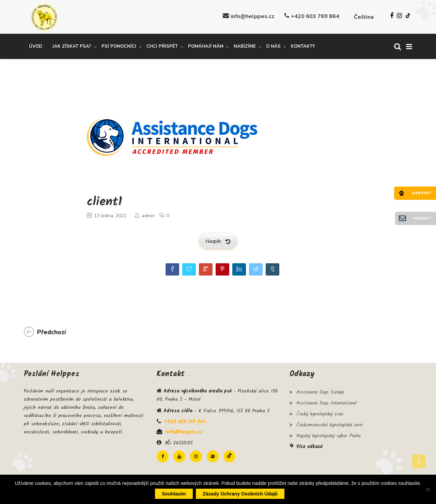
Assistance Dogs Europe (320, 391)
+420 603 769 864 (315, 16)
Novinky (422, 218)
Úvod (36, 45)
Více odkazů (309, 441)
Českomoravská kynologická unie (329, 420)
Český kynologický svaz (320, 411)
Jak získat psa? (72, 45)
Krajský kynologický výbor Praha (329, 430)
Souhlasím (174, 494)
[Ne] (427, 489)
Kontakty (303, 45)
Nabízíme (245, 45)
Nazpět (218, 240)
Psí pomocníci (119, 45)
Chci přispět (162, 45)
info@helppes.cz (252, 16)
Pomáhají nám (206, 45)
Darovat (421, 193)
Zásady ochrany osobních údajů (240, 494)
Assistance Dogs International (326, 401)
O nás (273, 45)
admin (148, 215)
